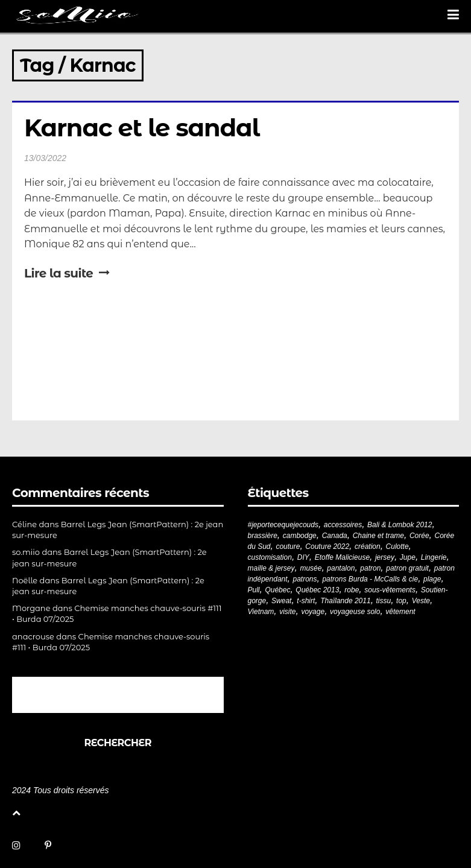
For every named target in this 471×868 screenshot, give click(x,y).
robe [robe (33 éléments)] (352, 590)
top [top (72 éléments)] (401, 601)
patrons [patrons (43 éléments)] (305, 579)
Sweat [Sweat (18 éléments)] (281, 601)
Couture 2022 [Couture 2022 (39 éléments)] (327, 546)
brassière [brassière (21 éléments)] (263, 536)
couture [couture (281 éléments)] (288, 546)
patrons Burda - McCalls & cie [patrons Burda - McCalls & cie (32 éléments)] (370, 579)
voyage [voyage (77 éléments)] (313, 612)
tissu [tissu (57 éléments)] (384, 601)
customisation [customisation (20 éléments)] (270, 557)
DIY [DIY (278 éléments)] (303, 557)
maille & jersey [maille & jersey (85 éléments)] (271, 568)
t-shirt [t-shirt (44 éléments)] (306, 601)
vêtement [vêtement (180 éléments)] (400, 612)
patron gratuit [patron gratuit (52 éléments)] (407, 568)
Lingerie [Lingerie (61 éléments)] (434, 557)
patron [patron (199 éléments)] (370, 568)
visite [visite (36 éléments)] (287, 612)
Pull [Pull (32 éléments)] (254, 590)
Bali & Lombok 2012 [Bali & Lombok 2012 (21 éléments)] (400, 525)
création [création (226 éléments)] (368, 546)
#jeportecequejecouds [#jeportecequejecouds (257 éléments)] (283, 525)
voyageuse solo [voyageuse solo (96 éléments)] (355, 612)
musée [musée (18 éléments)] (311, 568)
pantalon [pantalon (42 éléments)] (341, 568)
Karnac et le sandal (142, 128)
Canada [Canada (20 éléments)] (335, 536)
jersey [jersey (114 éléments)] (385, 557)
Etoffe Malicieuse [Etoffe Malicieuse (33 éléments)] (342, 557)
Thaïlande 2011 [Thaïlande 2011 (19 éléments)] (345, 601)
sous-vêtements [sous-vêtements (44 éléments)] (390, 590)
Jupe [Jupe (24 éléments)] (408, 557)
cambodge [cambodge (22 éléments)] (300, 536)
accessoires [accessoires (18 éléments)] (343, 525)
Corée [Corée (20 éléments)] (419, 536)
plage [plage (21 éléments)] (432, 579)
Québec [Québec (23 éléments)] (277, 590)
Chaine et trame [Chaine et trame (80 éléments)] (378, 536)
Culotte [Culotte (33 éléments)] (397, 546)
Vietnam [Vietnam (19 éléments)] (261, 612)
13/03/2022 (45, 158)
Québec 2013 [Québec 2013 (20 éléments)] (317, 590)
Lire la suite (67, 273)
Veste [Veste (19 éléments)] (421, 601)
